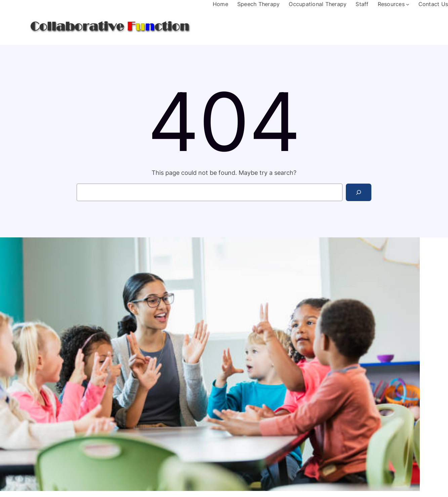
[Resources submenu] (408, 4)
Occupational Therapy (318, 4)
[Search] (359, 192)
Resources (391, 4)
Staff (362, 4)
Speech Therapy (259, 4)
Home (220, 4)
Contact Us (433, 4)
